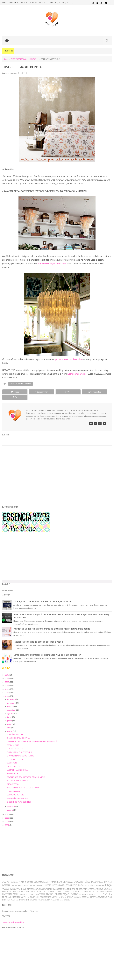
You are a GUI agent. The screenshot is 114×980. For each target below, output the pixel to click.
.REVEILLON (14, 877)
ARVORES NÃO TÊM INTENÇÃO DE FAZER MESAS (26, 772)
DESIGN (6, 880)
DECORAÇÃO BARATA (101, 877)
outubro (11, 701)
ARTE (48, 877)
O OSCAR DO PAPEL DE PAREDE (19, 797)
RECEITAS (86, 892)
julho (9, 712)
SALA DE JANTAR (13, 895)
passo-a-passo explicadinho (68, 360)
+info (4, 3)
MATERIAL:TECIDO (44, 889)
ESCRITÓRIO (90, 881)
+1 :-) (57, 392)
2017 (7, 670)
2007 (7, 820)
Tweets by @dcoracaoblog (13, 917)
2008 (7, 817)
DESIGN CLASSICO (37, 881)
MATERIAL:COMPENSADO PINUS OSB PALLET (22, 887)
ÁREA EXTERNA (65, 895)
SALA (4, 895)
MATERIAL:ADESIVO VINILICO (100, 884)
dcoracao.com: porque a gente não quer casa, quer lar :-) (51, 3)
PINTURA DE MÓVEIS (11, 892)
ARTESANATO (57, 877)
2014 (7, 681)
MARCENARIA (82, 884)
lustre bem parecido (77, 374)
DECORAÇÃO (82, 877)
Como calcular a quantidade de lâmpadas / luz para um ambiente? (47, 650)
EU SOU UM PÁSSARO (15, 790)
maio (10, 719)
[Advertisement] (57, 464)
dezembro (12, 694)
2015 (7, 677)
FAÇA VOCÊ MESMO (19, 59)
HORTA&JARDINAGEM (42, 884)
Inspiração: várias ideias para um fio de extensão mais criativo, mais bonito (52, 624)
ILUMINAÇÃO (70, 884)
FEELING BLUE (12, 769)
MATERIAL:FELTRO (88, 887)
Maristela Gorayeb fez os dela (52, 264)
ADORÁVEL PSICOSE (15, 729)
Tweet (13, 392)
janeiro (10, 805)
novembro (12, 698)
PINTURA (107, 889)
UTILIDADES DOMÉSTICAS (38, 895)
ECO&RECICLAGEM (75, 880)
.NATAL (6, 877)
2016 (7, 674)
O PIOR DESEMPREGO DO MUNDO (21, 751)
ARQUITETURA (40, 877)
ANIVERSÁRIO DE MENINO (17, 793)
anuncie (24, 3)
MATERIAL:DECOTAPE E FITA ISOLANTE (62, 887)
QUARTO (25, 892)
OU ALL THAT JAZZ (14, 761)
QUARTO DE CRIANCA (62, 892)
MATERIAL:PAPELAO (27, 890)
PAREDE (74, 889)
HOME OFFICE (27, 884)
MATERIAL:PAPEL (10, 889)
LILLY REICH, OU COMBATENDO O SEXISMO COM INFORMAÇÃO (32, 737)
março (10, 726)
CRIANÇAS (68, 877)
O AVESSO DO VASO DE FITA (18, 733)
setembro (11, 705)
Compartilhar (35, 392)
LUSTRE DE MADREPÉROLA (17, 765)
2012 (7, 688)
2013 (7, 684)
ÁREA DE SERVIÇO (53, 895)
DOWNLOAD (58, 880)
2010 (7, 810)
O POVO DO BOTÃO (15, 744)
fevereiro (11, 801)
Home (6, 59)
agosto (10, 709)
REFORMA (94, 892)
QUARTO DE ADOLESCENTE (40, 892)
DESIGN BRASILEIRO (19, 881)
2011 (7, 691)
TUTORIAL (24, 895)
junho (10, 716)
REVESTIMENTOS (105, 892)
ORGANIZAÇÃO (62, 889)
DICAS (48, 880)
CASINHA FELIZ (13, 740)
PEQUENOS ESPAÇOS (88, 889)
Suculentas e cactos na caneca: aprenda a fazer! (38, 637)
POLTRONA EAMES (14, 786)
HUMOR (55, 884)
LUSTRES (33, 59)
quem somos (14, 3)
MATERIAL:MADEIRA (104, 887)
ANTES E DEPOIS (26, 877)
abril (9, 723)
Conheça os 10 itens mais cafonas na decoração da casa (42, 596)
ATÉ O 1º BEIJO (13, 779)
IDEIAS (61, 884)
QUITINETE (78, 892)
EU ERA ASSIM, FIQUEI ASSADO (19, 747)
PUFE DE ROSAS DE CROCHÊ (18, 776)
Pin (101, 392)
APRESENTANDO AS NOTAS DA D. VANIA (23, 783)
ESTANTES (100, 881)
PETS (100, 890)
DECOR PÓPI (12, 758)
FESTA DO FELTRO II (15, 754)
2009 (7, 813)
